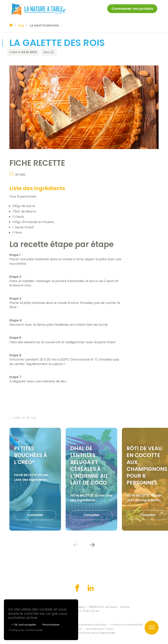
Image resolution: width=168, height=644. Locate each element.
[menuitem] (132, 9)
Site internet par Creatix (100, 629)
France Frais (107, 633)
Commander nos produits (132, 9)
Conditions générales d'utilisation (87, 625)
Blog (21, 26)
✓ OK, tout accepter (24, 625)
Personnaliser (51, 625)
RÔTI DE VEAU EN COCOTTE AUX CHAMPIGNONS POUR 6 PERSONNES (147, 465)
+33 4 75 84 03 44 (87, 611)
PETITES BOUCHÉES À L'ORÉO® (31, 455)
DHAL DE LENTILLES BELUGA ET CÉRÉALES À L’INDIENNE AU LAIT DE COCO (89, 465)
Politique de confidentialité (127, 625)
